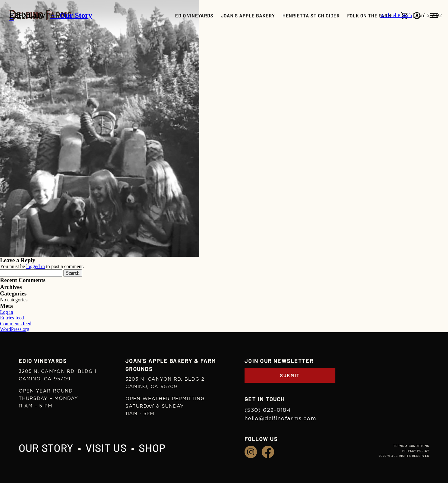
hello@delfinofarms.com (280, 418)
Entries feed (12, 318)
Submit (290, 375)
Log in (7, 312)
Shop (152, 448)
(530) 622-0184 (268, 410)
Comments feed (16, 324)
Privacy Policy (416, 451)
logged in (35, 266)
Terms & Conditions (411, 446)
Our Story (46, 448)
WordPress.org (15, 329)
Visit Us (106, 448)
